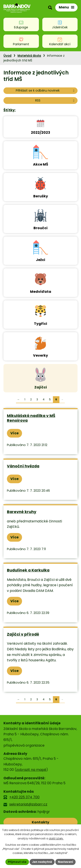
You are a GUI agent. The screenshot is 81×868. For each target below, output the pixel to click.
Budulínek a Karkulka (28, 570)
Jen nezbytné (42, 862)
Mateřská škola (29, 56)
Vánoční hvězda (23, 466)
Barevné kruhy (22, 512)
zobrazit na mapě (31, 770)
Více (14, 433)
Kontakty (40, 822)
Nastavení (65, 862)
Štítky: (10, 110)
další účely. (56, 838)
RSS (55, 100)
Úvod (7, 56)
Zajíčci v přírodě (23, 634)
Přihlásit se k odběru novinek (46, 90)
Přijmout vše (17, 862)
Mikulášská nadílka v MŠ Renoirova (31, 418)
